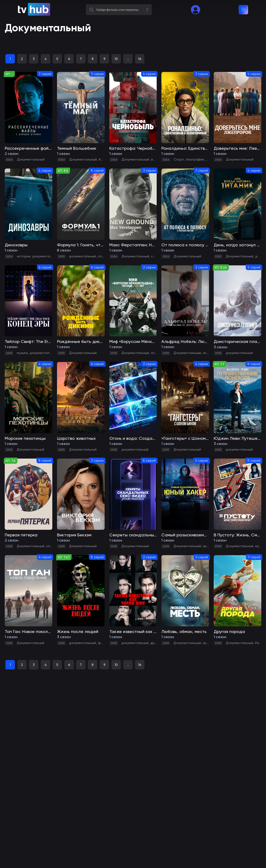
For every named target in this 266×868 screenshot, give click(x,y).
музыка (22, 353)
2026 (9, 160)
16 (140, 59)
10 (116, 59)
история (24, 256)
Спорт (179, 159)
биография (195, 159)
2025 (61, 256)
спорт (103, 256)
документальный (46, 256)
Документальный (31, 159)
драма (260, 256)
